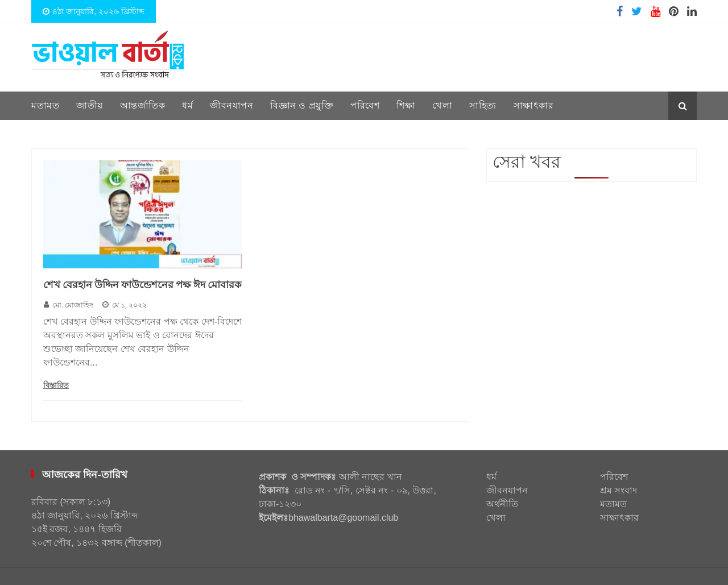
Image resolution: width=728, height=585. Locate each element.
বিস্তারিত (56, 385)
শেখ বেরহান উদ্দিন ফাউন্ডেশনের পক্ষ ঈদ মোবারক (142, 285)
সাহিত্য (483, 105)
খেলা (442, 105)
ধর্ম (187, 105)
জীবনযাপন (231, 105)
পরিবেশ (365, 105)
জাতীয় (90, 105)
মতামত (45, 105)
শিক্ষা (406, 105)
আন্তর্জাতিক (143, 105)
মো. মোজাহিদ (68, 305)
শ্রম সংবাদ (619, 490)
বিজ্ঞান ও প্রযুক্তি (302, 105)
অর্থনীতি (502, 504)
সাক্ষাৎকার (534, 105)
